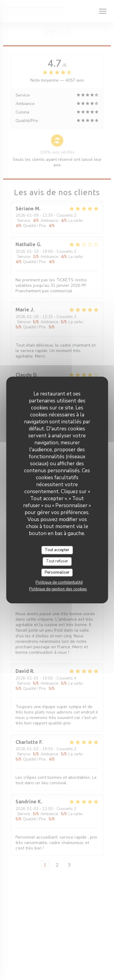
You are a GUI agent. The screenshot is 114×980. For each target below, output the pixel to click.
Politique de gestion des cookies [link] (58, 589)
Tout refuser (57, 561)
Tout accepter (57, 550)
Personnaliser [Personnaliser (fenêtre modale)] (57, 572)
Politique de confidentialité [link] (59, 582)
